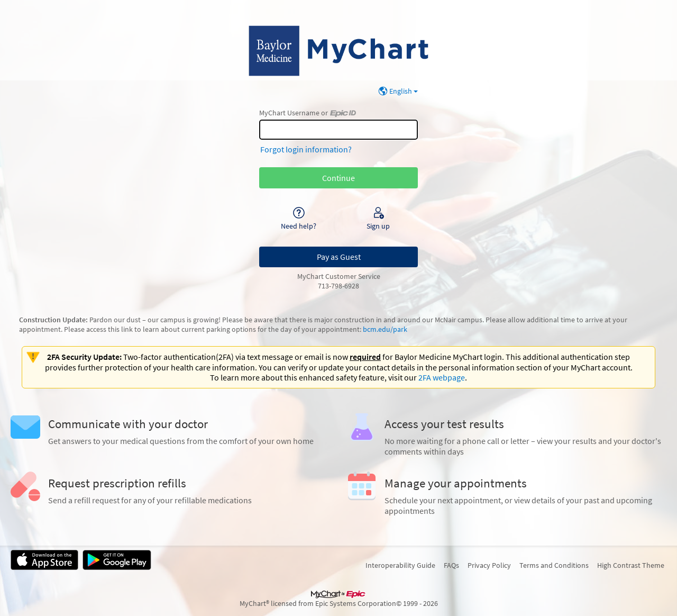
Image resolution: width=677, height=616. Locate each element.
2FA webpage (442, 377)
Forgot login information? (306, 149)
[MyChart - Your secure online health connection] (338, 51)
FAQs (451, 565)
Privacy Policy (489, 565)
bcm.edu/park (385, 329)
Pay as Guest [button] (339, 257)
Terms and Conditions (554, 565)
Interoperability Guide (400, 565)
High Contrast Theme (631, 565)
